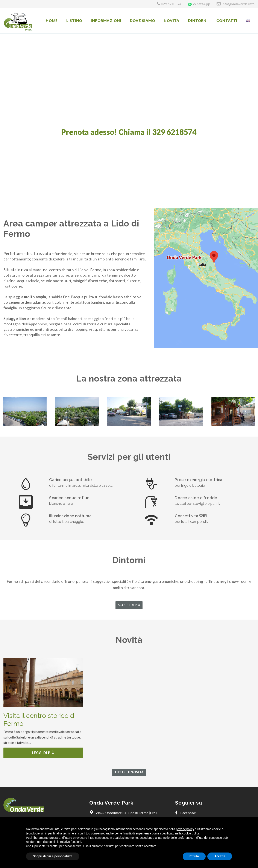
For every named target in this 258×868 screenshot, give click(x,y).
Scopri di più (129, 605)
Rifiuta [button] (194, 856)
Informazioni (106, 21)
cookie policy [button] (191, 833)
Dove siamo (143, 21)
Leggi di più (43, 753)
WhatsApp (201, 4)
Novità (172, 21)
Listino (74, 21)
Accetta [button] (220, 856)
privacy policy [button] (185, 829)
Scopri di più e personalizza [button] (53, 856)
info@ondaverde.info (238, 4)
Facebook (185, 813)
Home (52, 21)
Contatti (227, 21)
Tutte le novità (129, 772)
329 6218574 (171, 4)
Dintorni (198, 21)
